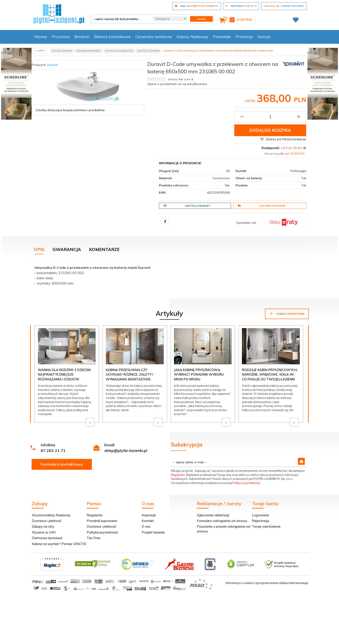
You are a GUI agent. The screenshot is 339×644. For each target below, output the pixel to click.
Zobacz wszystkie (287, 314)
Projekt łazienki (153, 532)
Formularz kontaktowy (62, 464)
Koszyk (264, 37)
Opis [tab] (39, 249)
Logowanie (260, 515)
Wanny (41, 37)
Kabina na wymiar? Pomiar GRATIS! (59, 544)
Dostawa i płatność (262, 206)
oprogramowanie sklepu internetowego (282, 583)
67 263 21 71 (53, 451)
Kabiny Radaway (192, 37)
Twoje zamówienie (266, 526)
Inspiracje (149, 515)
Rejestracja (261, 521)
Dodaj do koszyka (270, 130)
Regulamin (178, 475)
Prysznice (61, 37)
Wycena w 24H (44, 532)
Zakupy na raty (43, 526)
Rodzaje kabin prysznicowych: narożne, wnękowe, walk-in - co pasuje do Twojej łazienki (270, 375)
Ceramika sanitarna (154, 37)
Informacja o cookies (239, 583)
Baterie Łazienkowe (112, 37)
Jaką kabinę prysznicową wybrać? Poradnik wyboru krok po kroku (199, 375)
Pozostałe (222, 37)
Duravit (52, 65)
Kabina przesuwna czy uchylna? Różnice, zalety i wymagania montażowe (130, 375)
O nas (146, 526)
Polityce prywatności (246, 483)
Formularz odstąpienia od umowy (222, 521)
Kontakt (148, 521)
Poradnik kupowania (102, 521)
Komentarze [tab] (104, 249)
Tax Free (94, 538)
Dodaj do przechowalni (283, 139)
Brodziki (82, 37)
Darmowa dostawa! (47, 538)
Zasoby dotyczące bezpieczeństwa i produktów (70, 110)
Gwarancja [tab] (67, 249)
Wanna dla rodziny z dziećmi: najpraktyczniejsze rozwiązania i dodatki (64, 375)
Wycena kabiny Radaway (51, 515)
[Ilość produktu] (270, 117)
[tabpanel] (170, 274)
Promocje (244, 37)
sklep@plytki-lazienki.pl (126, 451)
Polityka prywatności (102, 532)
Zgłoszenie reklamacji (213, 515)
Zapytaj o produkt (187, 206)
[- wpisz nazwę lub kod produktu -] (121, 19)
